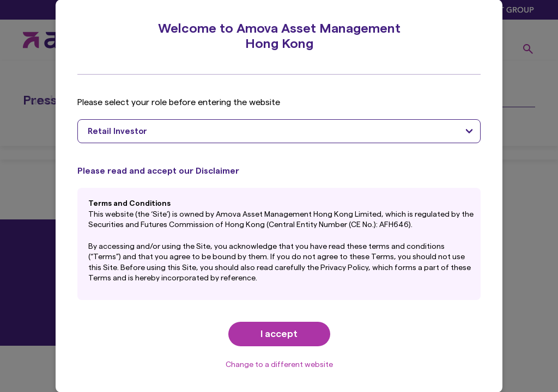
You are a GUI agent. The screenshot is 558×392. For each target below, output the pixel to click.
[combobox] (279, 131)
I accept (279, 334)
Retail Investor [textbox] (117, 131)
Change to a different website (279, 365)
